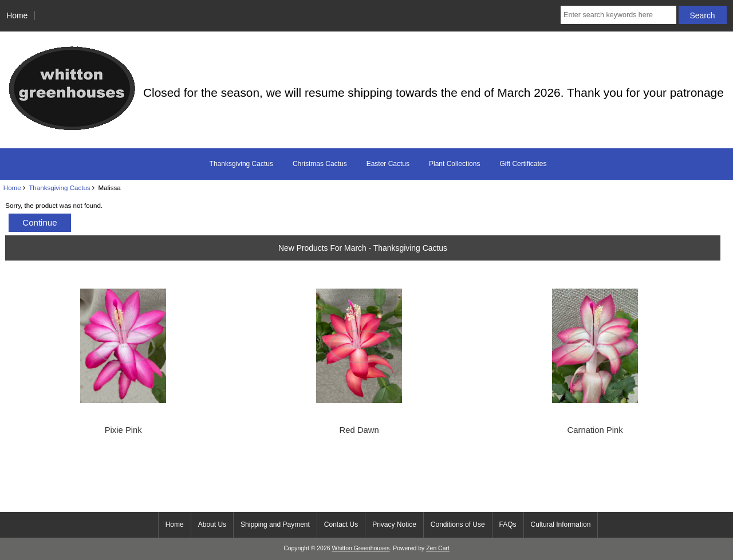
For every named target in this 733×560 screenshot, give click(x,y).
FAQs (508, 524)
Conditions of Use (458, 524)
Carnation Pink (595, 430)
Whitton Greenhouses (360, 548)
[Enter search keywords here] (618, 15)
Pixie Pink (123, 430)
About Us (212, 524)
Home (17, 15)
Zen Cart (438, 548)
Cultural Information (561, 524)
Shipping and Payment (275, 524)
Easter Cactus (388, 164)
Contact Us (341, 524)
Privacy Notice (394, 524)
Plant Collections (454, 164)
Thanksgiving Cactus (60, 188)
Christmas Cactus (320, 164)
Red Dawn (359, 430)
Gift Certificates (523, 164)
